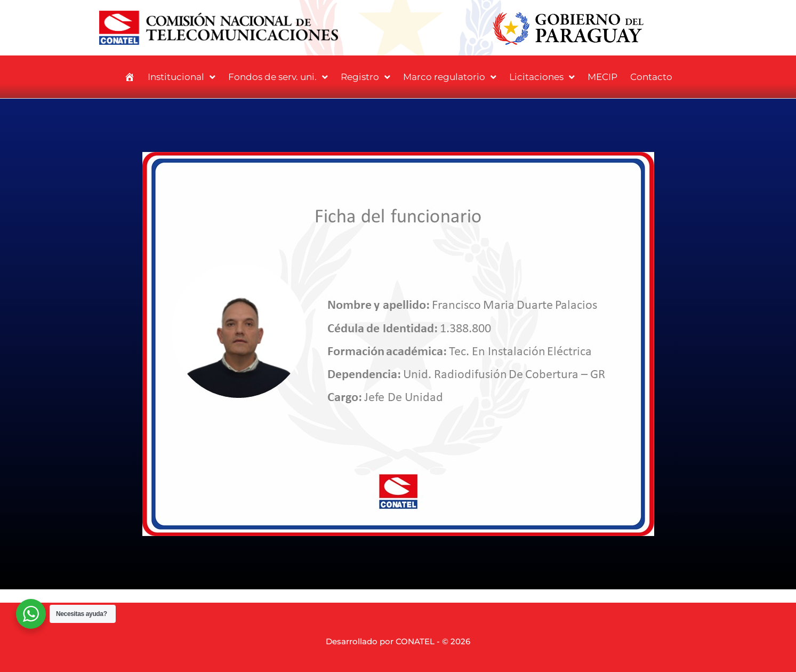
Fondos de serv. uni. (278, 77)
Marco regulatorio (450, 77)
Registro (365, 77)
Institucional (182, 77)
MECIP (602, 77)
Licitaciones (542, 77)
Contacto (651, 77)
